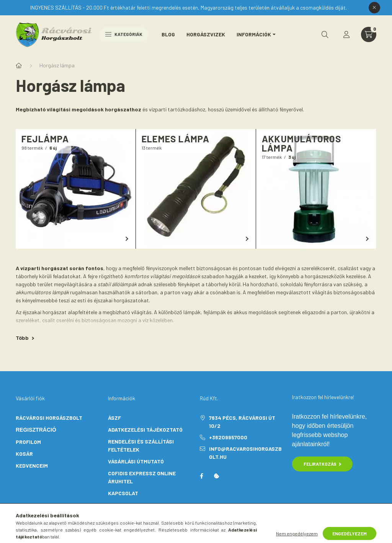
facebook (201, 476)
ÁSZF (114, 418)
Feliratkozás (323, 464)
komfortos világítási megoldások (162, 276)
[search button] (325, 34)
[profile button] (346, 34)
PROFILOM (28, 442)
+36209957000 (228, 437)
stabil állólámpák (117, 284)
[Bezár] (374, 8)
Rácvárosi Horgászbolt (49, 418)
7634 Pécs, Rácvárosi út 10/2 (242, 422)
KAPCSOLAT (123, 493)
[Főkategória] (19, 65)
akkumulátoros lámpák (42, 292)
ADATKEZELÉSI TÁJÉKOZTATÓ (145, 430)
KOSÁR (24, 454)
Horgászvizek (206, 34)
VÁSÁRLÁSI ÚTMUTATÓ (136, 461)
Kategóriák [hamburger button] (124, 34)
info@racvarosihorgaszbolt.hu (245, 453)
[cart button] (369, 34)
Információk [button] (254, 34)
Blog (168, 34)
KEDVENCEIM (32, 466)
